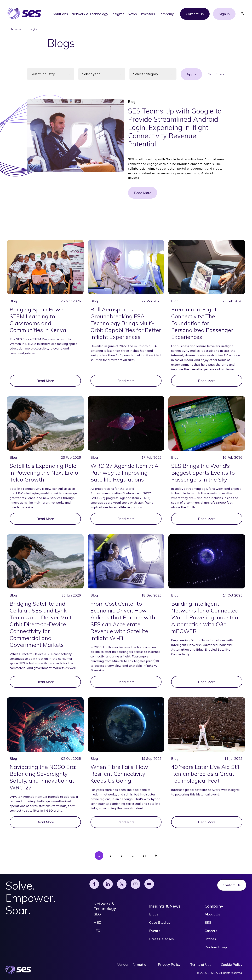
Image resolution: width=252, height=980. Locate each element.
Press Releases (161, 939)
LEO (97, 931)
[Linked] (108, 884)
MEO (97, 922)
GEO (97, 914)
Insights (33, 29)
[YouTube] (149, 884)
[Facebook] (94, 884)
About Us (212, 914)
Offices (210, 939)
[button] (60, 14)
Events (155, 931)
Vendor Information (133, 964)
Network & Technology (105, 906)
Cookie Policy (232, 964)
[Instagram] (135, 884)
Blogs (154, 914)
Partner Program (218, 947)
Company (214, 906)
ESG (208, 922)
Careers (211, 931)
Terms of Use (201, 964)
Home (16, 29)
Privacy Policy (169, 964)
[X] (122, 884)
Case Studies (160, 922)
